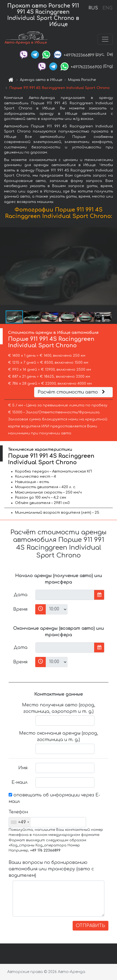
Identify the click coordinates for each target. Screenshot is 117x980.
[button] (112, 266)
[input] (65, 595)
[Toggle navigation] (105, 39)
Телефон (18, 812)
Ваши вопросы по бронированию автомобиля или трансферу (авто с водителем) (51, 869)
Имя (23, 768)
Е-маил (19, 782)
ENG (107, 8)
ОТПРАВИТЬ (91, 926)
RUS (93, 8)
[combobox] (20, 822)
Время (20, 609)
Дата (21, 595)
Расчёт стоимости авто (72, 392)
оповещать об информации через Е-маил (54, 798)
